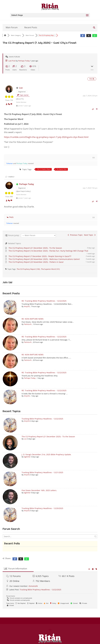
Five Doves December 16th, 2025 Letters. (39, 490)
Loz (21, 88)
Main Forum (12, 27)
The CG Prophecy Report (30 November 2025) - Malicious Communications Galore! (44, 259)
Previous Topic (75, 235)
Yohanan (10, 163)
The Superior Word (62, 169)
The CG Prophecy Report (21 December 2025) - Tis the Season (35, 248)
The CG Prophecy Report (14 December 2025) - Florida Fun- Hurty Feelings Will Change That (48, 251)
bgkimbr (27, 457)
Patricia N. (28, 324)
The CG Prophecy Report (44, 169)
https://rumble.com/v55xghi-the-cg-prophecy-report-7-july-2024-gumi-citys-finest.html (46, 137)
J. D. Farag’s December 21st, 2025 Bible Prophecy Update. (46, 454)
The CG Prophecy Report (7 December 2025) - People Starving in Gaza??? (40, 256)
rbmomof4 (33, 586)
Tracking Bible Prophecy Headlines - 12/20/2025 (42, 508)
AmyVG (27, 306)
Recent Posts (31, 27)
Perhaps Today (24, 61)
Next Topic (90, 235)
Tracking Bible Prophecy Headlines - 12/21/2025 (42, 472)
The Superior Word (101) (50, 269)
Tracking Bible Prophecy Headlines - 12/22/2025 (42, 419)
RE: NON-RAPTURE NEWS (33, 319)
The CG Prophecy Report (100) (28, 269)
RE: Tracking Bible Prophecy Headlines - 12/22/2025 (44, 301)
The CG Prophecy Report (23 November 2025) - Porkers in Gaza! (36, 262)
